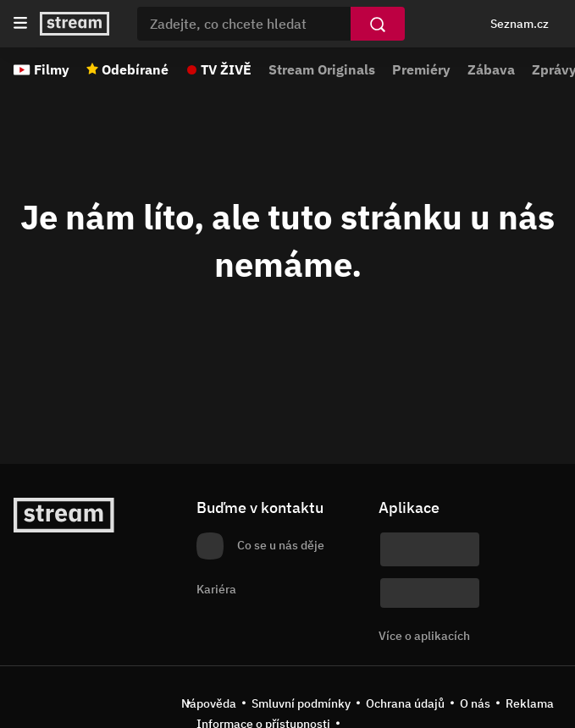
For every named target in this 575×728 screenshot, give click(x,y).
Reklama (530, 703)
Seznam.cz (520, 24)
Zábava (491, 69)
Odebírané (135, 69)
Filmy (52, 69)
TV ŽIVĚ (226, 69)
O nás (475, 703)
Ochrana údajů (405, 703)
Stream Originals (322, 69)
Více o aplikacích (424, 636)
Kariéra (216, 589)
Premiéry (421, 69)
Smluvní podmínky (301, 703)
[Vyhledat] (378, 24)
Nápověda (209, 703)
